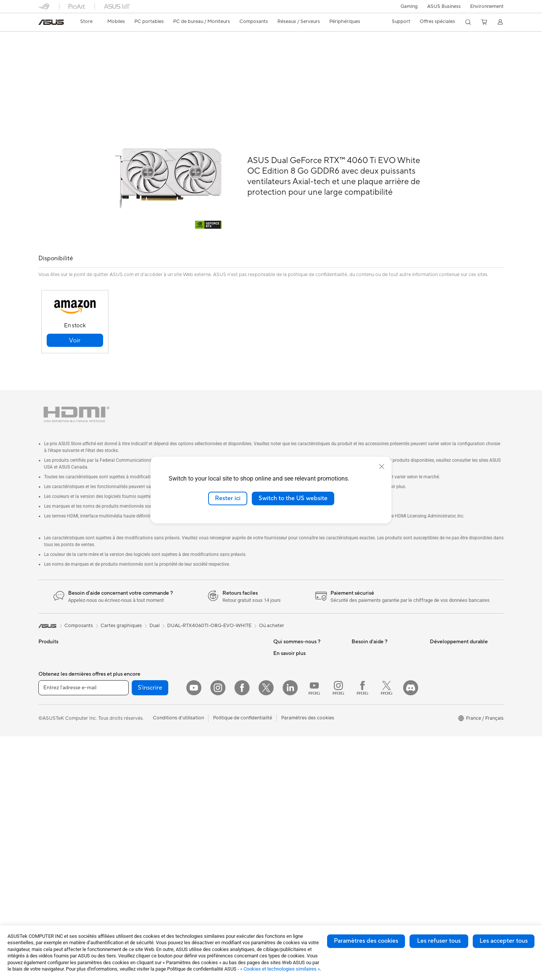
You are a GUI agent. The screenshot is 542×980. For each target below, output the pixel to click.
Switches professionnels (221, 647)
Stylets (202, 795)
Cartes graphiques (137, 704)
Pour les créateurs (58, 716)
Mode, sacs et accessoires (223, 738)
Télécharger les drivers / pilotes (386, 670)
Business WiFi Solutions (220, 636)
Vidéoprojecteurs (58, 773)
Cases (123, 682)
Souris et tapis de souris (220, 704)
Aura (279, 897)
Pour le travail (54, 705)
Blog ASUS (286, 875)
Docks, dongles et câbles (222, 772)
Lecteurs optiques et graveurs (149, 756)
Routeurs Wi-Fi (133, 801)
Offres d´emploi (290, 670)
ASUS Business (444, 6)
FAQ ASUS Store (371, 647)
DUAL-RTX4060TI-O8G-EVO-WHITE (209, 609)
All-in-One (50, 784)
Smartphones (53, 648)
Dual (155, 609)
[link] (51, 22)
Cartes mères (131, 670)
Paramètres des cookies (366, 941)
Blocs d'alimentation (139, 716)
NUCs (45, 807)
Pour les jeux (52, 739)
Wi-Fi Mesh (129, 812)
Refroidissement (134, 693)
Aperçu (46, 51)
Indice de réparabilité (375, 761)
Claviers (203, 693)
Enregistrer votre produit (379, 659)
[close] (382, 467)
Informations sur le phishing (304, 852)
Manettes (204, 806)
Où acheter (272, 609)
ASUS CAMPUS (291, 823)
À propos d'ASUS (293, 636)
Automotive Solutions (297, 783)
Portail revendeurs (294, 693)
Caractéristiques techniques (93, 51)
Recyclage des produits (378, 750)
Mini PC (125, 636)
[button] (409, 6)
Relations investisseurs (298, 647)
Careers (282, 715)
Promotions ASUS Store (300, 795)
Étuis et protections (216, 750)
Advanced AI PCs (293, 750)
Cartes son (128, 744)
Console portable (58, 670)
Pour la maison (55, 693)
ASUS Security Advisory (378, 727)
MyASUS (362, 739)
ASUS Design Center (296, 761)
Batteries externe (213, 783)
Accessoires (52, 659)
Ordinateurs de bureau (63, 795)
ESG (435, 636)
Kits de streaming (213, 727)
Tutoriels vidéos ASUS (376, 716)
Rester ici (228, 498)
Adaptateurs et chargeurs (222, 761)
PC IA (280, 738)
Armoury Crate (290, 886)
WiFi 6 (123, 790)
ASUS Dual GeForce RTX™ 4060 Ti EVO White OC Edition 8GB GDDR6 (163, 39)
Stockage (127, 767)
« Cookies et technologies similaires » (280, 969)
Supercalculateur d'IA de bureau (229, 659)
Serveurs (204, 670)
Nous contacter (369, 636)
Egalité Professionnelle (298, 659)
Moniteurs (50, 762)
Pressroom (285, 704)
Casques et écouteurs (218, 716)
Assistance (144, 51)
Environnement (487, 6)
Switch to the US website (293, 498)
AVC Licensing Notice (297, 863)
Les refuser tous (439, 941)
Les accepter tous (504, 941)
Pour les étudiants (58, 727)
